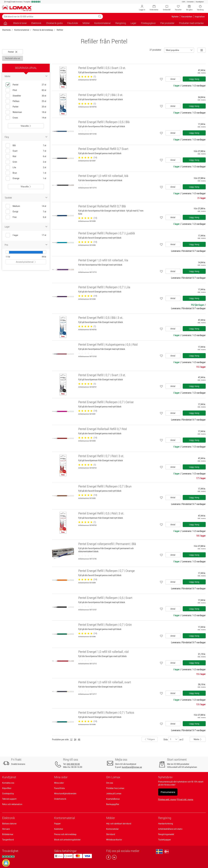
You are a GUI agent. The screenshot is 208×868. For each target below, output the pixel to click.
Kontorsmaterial (22, 30)
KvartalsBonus (113, 799)
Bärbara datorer (9, 824)
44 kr (44, 257)
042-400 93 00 (73, 764)
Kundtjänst (200, 2)
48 (79, 739)
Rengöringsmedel (166, 834)
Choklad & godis (54, 23)
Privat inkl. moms (185, 799)
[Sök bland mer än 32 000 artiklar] (49, 17)
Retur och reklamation (12, 804)
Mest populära (173, 50)
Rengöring (165, 818)
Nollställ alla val (13, 58)
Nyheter (175, 17)
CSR (183, 2)
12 (71, 739)
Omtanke (190, 2)
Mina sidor (59, 783)
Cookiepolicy (8, 793)
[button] (6, 863)
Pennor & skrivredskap (43, 30)
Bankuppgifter (113, 804)
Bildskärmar (8, 834)
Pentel (13, 52)
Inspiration (200, 17)
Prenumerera (168, 792)
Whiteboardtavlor (114, 840)
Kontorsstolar (112, 829)
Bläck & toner (20, 23)
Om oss (110, 783)
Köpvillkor (7, 788)
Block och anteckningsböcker (67, 840)
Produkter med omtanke (191, 23)
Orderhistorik (60, 799)
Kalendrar (59, 829)
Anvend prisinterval (26, 262)
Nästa (198, 739)
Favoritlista (59, 788)
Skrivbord (111, 834)
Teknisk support (9, 799)
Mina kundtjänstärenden (65, 793)
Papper (57, 824)
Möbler (111, 818)
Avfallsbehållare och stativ (170, 829)
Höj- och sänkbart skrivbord (119, 824)
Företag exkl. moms (167, 799)
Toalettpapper (165, 840)
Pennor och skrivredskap (65, 834)
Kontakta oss (8, 783)
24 (75, 739)
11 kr (8, 257)
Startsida (6, 30)
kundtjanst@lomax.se (132, 767)
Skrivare (6, 829)
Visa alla (26, 126)
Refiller (60, 30)
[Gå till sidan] (5, 23)
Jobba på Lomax (114, 793)
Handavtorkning (166, 824)
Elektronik (9, 818)
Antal (173, 79)
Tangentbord (8, 840)
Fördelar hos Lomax (115, 788)
